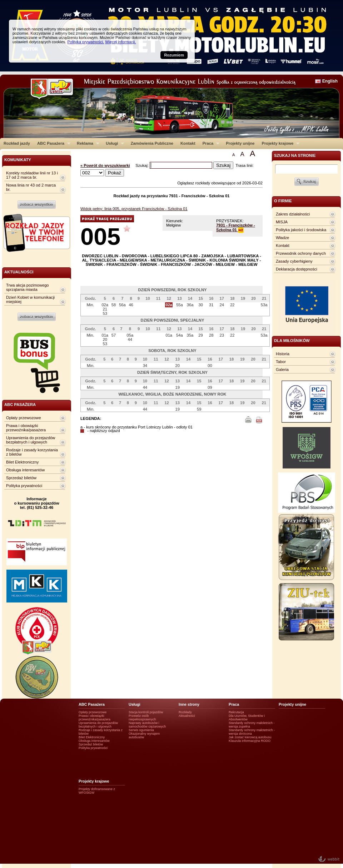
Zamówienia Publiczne (152, 143)
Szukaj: (143, 165)
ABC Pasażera (52, 143)
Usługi (113, 143)
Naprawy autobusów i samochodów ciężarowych (147, 725)
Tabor (281, 362)
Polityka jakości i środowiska (301, 230)
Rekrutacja (236, 712)
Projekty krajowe (279, 143)
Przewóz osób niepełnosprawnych (142, 718)
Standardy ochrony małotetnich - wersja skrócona (252, 732)
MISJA (282, 222)
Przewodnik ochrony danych (301, 253)
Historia (283, 354)
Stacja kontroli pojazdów (146, 712)
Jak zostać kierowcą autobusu (250, 737)
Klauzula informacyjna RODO (250, 741)
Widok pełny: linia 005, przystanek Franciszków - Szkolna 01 (134, 209)
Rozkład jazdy (17, 143)
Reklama (86, 143)
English (330, 81)
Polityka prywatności (24, 486)
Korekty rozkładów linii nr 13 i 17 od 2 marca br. (32, 175)
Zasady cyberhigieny (294, 261)
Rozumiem (174, 55)
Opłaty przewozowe (24, 418)
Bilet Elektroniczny (22, 462)
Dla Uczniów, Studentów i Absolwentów (247, 718)
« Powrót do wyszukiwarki (105, 165)
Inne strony (189, 704)
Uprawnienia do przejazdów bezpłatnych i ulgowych (31, 440)
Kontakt (188, 143)
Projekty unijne (240, 143)
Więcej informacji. (120, 42)
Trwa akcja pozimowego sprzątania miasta (28, 287)
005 (100, 236)
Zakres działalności (293, 214)
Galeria (282, 369)
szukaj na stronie (295, 155)
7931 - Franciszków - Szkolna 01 (236, 227)
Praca (209, 143)
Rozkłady (185, 712)
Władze (282, 238)
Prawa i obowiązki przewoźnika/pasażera (26, 428)
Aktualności (187, 716)
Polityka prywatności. (86, 42)
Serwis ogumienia (141, 730)
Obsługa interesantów (25, 470)
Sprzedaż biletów (21, 478)
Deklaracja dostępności (297, 269)
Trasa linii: (245, 165)
